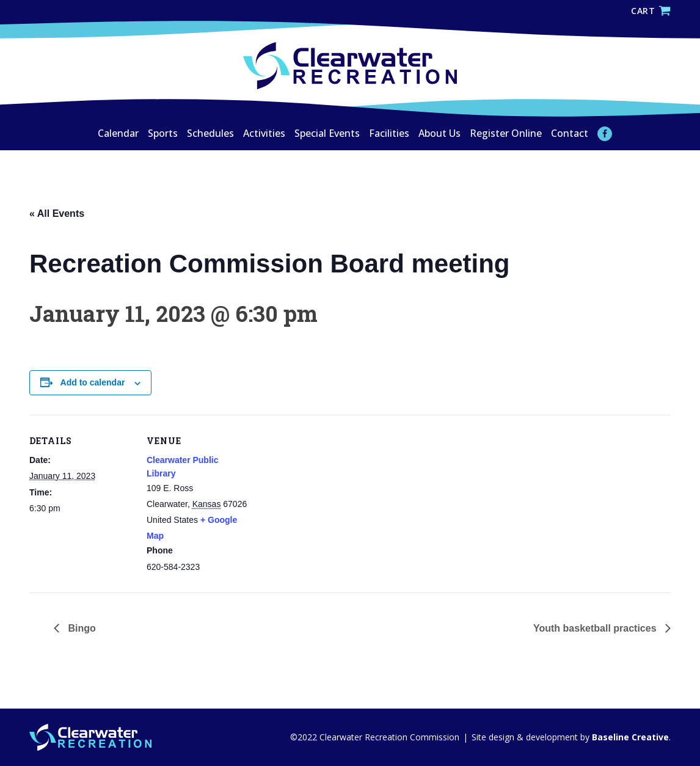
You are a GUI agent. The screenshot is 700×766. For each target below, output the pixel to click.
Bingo (81, 628)
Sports (163, 133)
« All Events (57, 213)
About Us (439, 133)
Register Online (506, 133)
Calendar (118, 133)
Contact (570, 133)
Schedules (210, 133)
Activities (264, 133)
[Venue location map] (328, 499)
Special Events (327, 133)
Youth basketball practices (596, 628)
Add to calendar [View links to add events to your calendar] (93, 382)
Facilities (389, 133)
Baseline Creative (629, 737)
